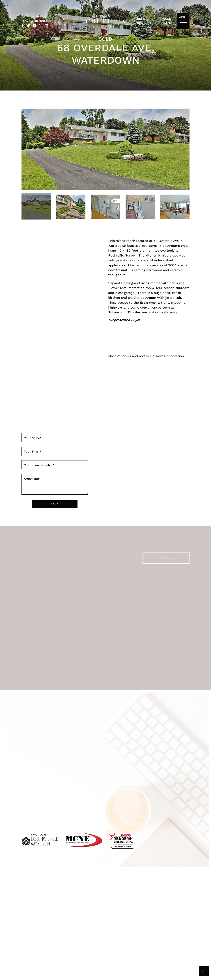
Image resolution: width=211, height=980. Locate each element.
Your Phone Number (39, 465)
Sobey (113, 312)
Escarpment (149, 302)
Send (55, 504)
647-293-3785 (33, 16)
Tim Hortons (138, 312)
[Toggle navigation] (183, 22)
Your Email (33, 452)
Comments (32, 479)
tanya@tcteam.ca (35, 21)
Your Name (33, 438)
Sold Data (167, 21)
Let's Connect (144, 21)
